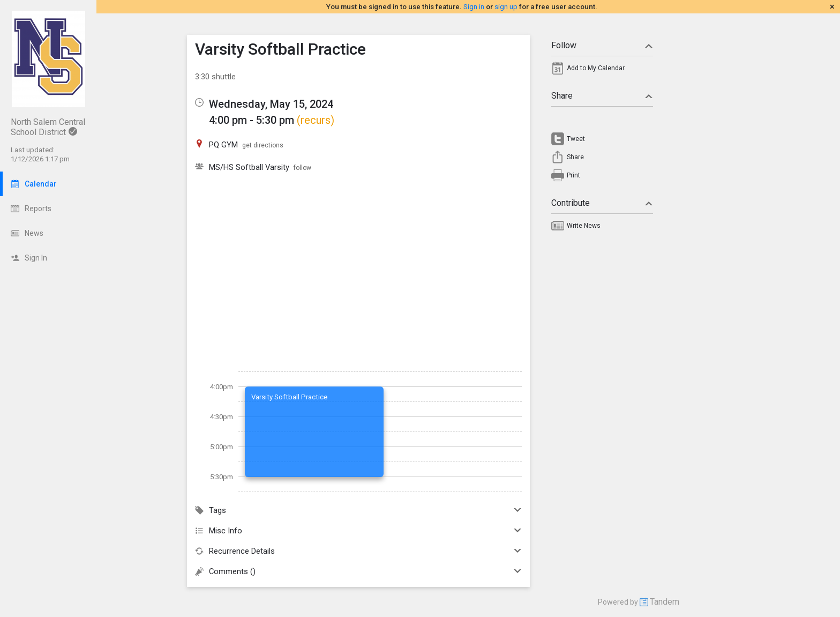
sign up (506, 7)
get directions (263, 145)
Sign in (474, 7)
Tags (358, 510)
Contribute (602, 203)
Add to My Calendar (596, 68)
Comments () (358, 571)
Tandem (665, 602)
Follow (602, 45)
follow (302, 168)
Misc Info (358, 531)
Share (602, 96)
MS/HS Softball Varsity (249, 167)
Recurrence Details (358, 551)
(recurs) (316, 120)
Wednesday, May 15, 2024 (271, 104)
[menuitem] (602, 71)
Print (573, 175)
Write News (584, 226)
